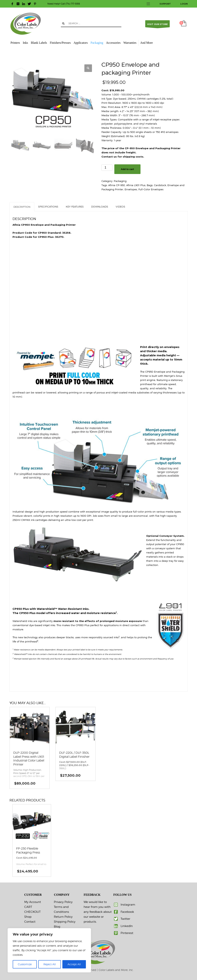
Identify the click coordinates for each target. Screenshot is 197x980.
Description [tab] (22, 207)
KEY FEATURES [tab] (75, 207)
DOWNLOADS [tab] (100, 207)
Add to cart (128, 169)
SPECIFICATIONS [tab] (48, 207)
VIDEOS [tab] (120, 207)
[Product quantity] (107, 168)
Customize (25, 964)
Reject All (50, 964)
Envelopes (131, 189)
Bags (150, 185)
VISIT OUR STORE (157, 25)
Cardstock (160, 185)
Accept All (74, 964)
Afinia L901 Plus (136, 185)
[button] (88, 68)
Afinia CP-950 (117, 185)
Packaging (120, 181)
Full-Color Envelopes (151, 189)
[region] (49, 950)
